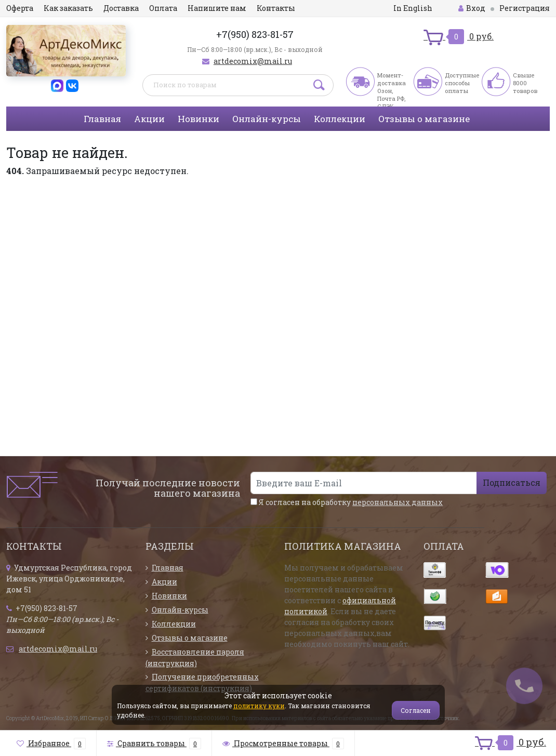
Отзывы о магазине (424, 119)
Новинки (198, 119)
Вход (472, 8)
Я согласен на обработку (347, 502)
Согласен (416, 710)
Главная (102, 119)
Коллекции (340, 119)
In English (413, 8)
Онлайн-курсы (267, 119)
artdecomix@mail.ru (253, 61)
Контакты (276, 8)
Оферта (20, 8)
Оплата (163, 8)
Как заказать (68, 8)
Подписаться (512, 482)
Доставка (121, 8)
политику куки (259, 706)
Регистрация (525, 8)
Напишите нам (217, 8)
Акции (149, 119)
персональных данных (398, 502)
